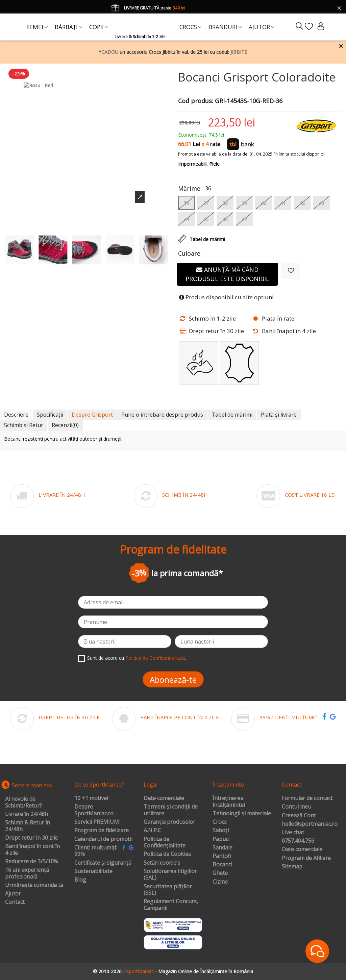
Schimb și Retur (24, 425)
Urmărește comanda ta (34, 885)
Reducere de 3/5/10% (32, 862)
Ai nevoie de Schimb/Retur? (23, 802)
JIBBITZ (239, 52)
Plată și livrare (279, 415)
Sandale (223, 848)
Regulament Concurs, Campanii (171, 905)
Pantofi (222, 856)
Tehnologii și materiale (242, 814)
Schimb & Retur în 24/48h (28, 826)
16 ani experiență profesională (27, 873)
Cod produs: (196, 101)
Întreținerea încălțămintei (229, 802)
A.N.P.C (152, 831)
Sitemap (292, 867)
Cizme (220, 882)
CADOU (110, 52)
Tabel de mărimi (232, 415)
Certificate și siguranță (103, 863)
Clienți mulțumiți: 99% (96, 851)
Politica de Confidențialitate (155, 658)
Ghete (220, 873)
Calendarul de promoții (103, 839)
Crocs (220, 822)
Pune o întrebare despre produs (162, 415)
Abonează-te (173, 680)
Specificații (50, 415)
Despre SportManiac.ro (94, 810)
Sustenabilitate (93, 871)
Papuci (221, 839)
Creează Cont (299, 816)
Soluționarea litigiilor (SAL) (170, 875)
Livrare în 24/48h (27, 814)
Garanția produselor (169, 822)
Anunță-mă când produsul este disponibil (227, 274)
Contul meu (296, 807)
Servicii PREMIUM (97, 822)
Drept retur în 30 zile (31, 838)
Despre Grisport (92, 415)
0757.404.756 (298, 841)
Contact (15, 902)
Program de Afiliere (306, 858)
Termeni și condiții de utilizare (171, 810)
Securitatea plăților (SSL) (168, 890)
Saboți (221, 831)
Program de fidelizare (102, 831)
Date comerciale (164, 798)
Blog (80, 880)
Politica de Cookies (167, 854)
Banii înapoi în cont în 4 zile (32, 850)
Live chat (293, 833)
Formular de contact (307, 798)
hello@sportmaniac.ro (310, 824)
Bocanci (222, 865)
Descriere (16, 415)
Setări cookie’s (162, 863)
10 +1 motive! (91, 798)
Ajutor (13, 894)
